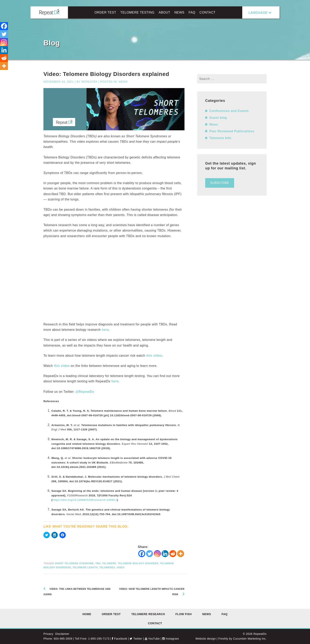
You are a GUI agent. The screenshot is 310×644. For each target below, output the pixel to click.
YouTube (152, 639)
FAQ (192, 12)
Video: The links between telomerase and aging (77, 592)
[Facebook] (142, 554)
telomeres (107, 567)
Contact (207, 12)
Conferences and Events (229, 111)
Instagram (171, 639)
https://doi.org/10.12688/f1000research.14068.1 (85, 500)
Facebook (120, 639)
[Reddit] (173, 554)
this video (154, 356)
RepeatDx (90, 82)
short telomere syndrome (74, 563)
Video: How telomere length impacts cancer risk (152, 592)
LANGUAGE (258, 13)
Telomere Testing (137, 12)
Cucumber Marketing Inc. (250, 639)
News (179, 12)
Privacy (48, 634)
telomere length (85, 567)
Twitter (136, 639)
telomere (109, 563)
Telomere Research (148, 614)
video (121, 567)
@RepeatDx (85, 392)
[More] (181, 554)
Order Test (105, 12)
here (105, 330)
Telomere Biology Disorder (138, 563)
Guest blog (218, 118)
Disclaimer (62, 634)
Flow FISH (184, 614)
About (164, 12)
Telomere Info (220, 138)
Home (87, 614)
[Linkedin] (165, 554)
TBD (98, 563)
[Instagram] (157, 554)
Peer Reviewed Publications (232, 131)
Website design (206, 639)
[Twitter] (150, 554)
